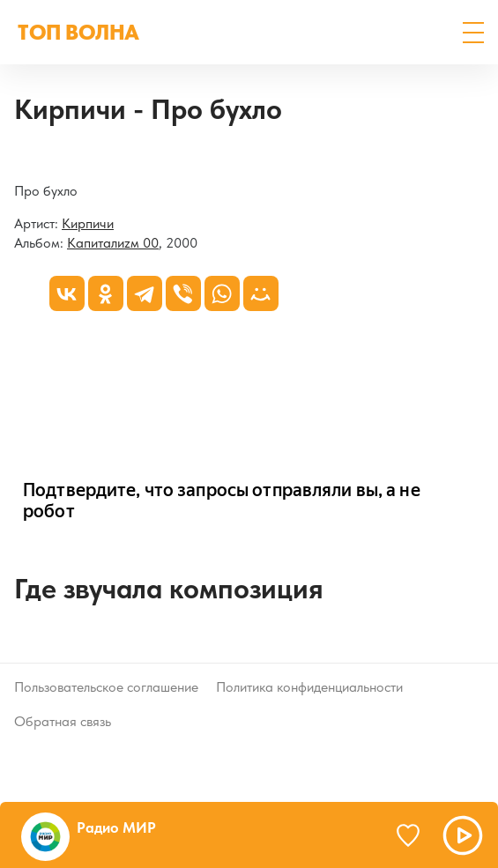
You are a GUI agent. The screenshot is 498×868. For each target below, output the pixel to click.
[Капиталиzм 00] (15, 159)
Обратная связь (63, 721)
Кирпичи (88, 223)
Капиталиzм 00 (113, 243)
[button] (473, 33)
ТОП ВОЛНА (78, 32)
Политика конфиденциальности (309, 687)
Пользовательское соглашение (106, 687)
